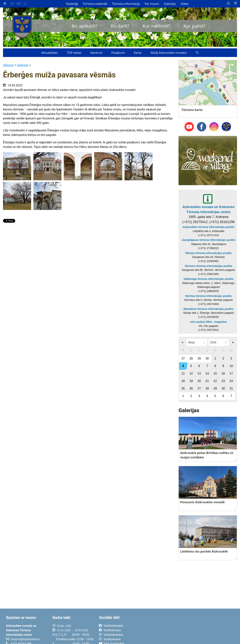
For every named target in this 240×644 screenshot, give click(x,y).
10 (231, 366)
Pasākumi (118, 53)
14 (207, 373)
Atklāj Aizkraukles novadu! (169, 53)
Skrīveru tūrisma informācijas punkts (208, 266)
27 (183, 358)
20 (199, 381)
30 (207, 358)
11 (183, 373)
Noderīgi (72, 4)
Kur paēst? (194, 26)
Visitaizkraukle (113, 635)
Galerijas (170, 4)
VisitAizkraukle (113, 626)
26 (191, 388)
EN (19, 4)
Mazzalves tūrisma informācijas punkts (208, 309)
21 (207, 381)
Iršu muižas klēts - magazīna (208, 322)
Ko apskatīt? (85, 26)
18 (183, 381)
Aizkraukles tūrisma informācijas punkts (208, 227)
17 (231, 373)
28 (191, 358)
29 (199, 358)
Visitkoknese (112, 639)
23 (223, 381)
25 (183, 388)
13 (199, 373)
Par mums (152, 4)
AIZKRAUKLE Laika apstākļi (190, 629)
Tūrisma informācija (126, 4)
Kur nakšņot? (156, 26)
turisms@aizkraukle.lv (25, 639)
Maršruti (96, 53)
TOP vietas (74, 53)
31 (231, 388)
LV (12, 4)
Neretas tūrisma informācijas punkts (209, 296)
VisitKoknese (112, 630)
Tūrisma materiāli (95, 4)
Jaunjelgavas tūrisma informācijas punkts (208, 240)
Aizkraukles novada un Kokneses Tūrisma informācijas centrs (209, 209)
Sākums (8, 65)
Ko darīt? (120, 26)
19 (191, 381)
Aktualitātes (49, 53)
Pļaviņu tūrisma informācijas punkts (208, 253)
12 (191, 373)
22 (215, 381)
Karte (138, 53)
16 (223, 373)
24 (231, 381)
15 (215, 373)
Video (185, 4)
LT (25, 4)
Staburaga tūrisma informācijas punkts (208, 279)
